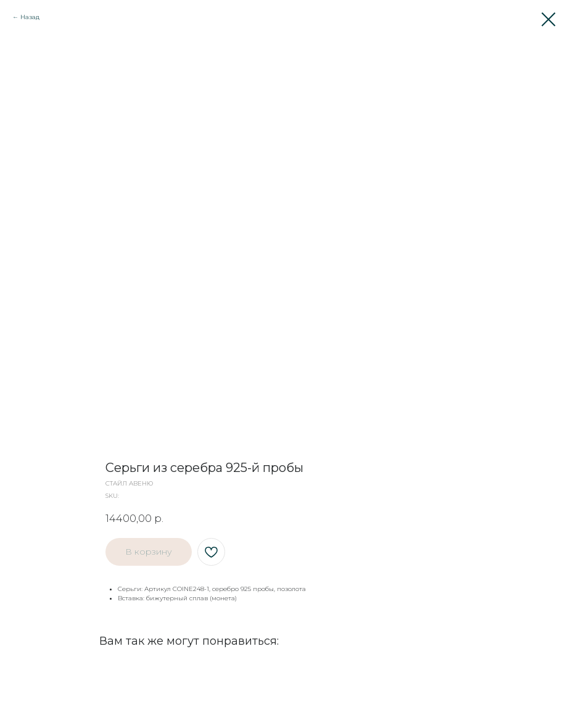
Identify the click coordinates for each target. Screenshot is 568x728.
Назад (30, 17)
